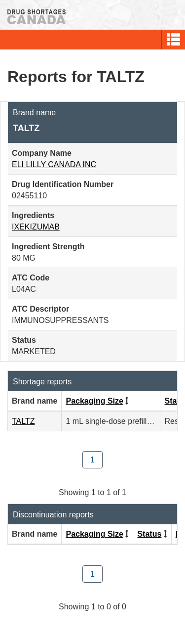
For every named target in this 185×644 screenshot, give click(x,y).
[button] (173, 40)
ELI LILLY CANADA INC (54, 164)
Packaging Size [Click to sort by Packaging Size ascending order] (94, 401)
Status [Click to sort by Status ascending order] (149, 534)
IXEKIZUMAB (36, 227)
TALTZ (23, 421)
